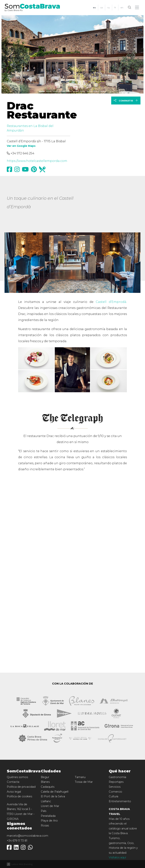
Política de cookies (19, 796)
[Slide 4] (69, 91)
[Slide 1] (49, 91)
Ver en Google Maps (21, 146)
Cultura (113, 796)
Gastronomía (117, 777)
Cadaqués (48, 787)
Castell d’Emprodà (111, 302)
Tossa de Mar (84, 782)
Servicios (115, 787)
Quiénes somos (17, 777)
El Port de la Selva (53, 796)
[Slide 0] (42, 91)
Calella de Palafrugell (55, 792)
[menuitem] (94, 8)
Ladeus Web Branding (22, 864)
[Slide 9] (103, 91)
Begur (45, 777)
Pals (44, 811)
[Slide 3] (62, 91)
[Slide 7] (89, 91)
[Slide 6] (83, 91)
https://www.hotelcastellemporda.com (37, 161)
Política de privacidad (21, 787)
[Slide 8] (96, 91)
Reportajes (116, 782)
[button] (138, 8)
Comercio (115, 792)
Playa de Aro (49, 821)
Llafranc (46, 801)
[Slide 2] (56, 91)
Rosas (45, 825)
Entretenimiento (120, 801)
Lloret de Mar (50, 806)
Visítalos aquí (117, 857)
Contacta (13, 782)
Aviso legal (14, 792)
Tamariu (80, 777)
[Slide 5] (76, 91)
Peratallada (48, 816)
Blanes (45, 782)
